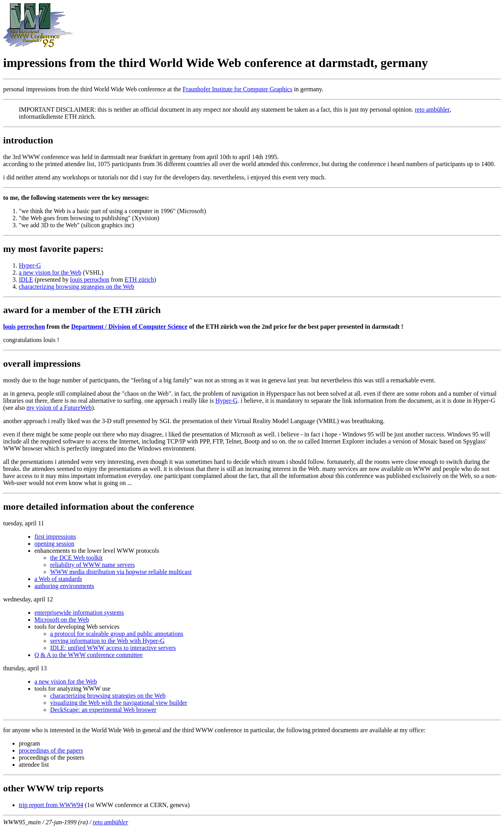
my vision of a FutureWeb (59, 408)
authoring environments (64, 586)
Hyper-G (30, 265)
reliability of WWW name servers (92, 565)
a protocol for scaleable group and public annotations (117, 634)
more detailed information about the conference (99, 507)
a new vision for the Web (50, 272)
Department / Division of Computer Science (129, 327)
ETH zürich (139, 280)
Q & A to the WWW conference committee (89, 655)
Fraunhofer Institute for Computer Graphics (237, 89)
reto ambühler (432, 110)
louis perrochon (90, 280)
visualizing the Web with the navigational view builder (119, 703)
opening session (54, 544)
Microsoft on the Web (62, 620)
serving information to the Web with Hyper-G (107, 641)
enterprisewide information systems (79, 613)
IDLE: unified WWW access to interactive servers (113, 648)
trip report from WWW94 (51, 805)
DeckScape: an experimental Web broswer (103, 710)
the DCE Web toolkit (76, 558)
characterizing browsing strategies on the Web (77, 287)
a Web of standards (58, 579)
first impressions (55, 537)
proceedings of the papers (51, 750)
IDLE (26, 280)
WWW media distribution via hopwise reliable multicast (121, 572)
